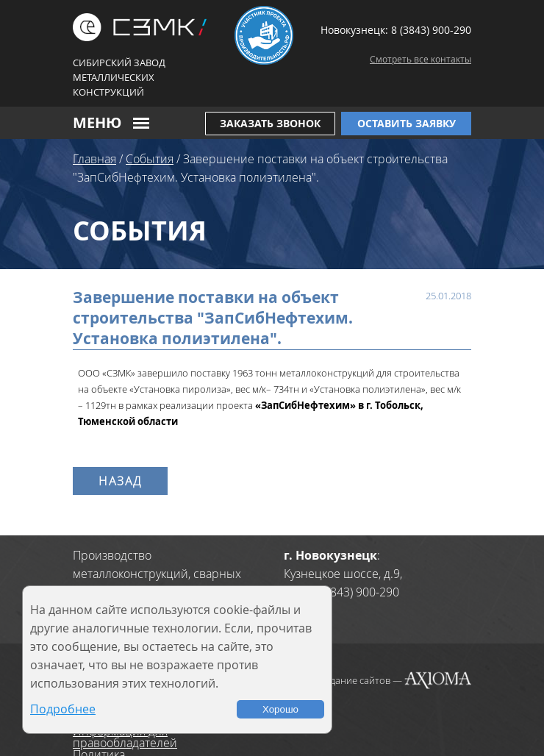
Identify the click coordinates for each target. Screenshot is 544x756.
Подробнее (63, 709)
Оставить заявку (407, 123)
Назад (120, 481)
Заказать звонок (270, 123)
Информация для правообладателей (125, 737)
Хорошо (280, 709)
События (150, 159)
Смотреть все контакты (420, 59)
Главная (94, 159)
